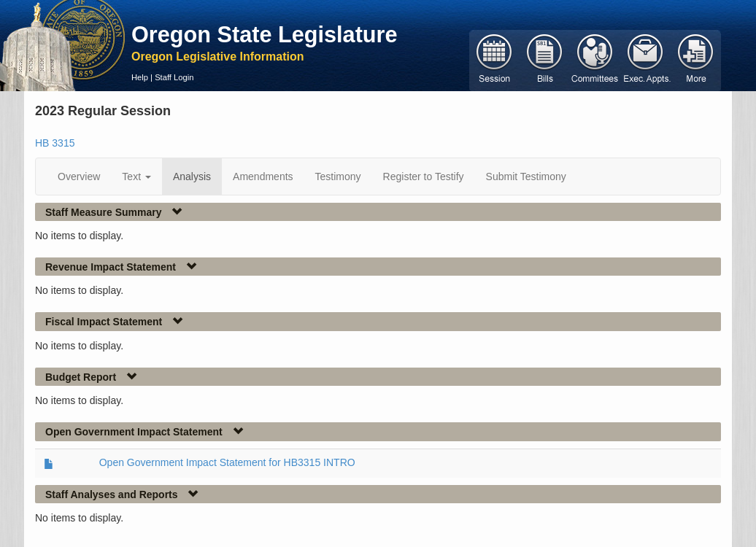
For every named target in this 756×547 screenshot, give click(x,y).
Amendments (263, 176)
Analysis (192, 176)
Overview (79, 176)
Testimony (338, 176)
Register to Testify (424, 176)
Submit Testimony (526, 176)
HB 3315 (55, 143)
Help (140, 77)
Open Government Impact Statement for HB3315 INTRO (227, 462)
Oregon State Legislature (265, 34)
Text (136, 176)
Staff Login (174, 77)
